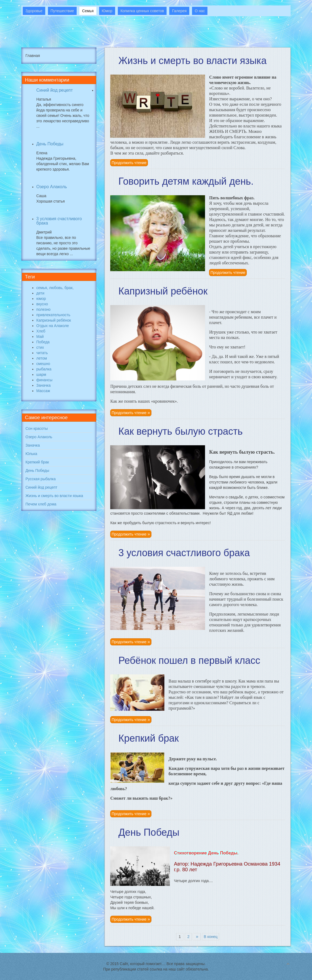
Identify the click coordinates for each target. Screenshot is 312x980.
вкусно (42, 304)
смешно (43, 364)
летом (42, 358)
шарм (41, 374)
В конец (211, 937)
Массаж (43, 391)
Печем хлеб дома (41, 504)
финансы (44, 380)
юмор (41, 299)
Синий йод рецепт (55, 90)
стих (40, 347)
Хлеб (41, 331)
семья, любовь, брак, (55, 288)
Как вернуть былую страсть (181, 431)
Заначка (43, 385)
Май (40, 337)
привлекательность (53, 315)
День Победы (149, 832)
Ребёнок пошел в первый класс (189, 660)
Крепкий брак (149, 738)
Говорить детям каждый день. (186, 181)
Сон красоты (37, 428)
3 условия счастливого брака (184, 553)
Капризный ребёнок (163, 291)
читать (42, 353)
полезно (43, 309)
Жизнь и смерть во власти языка (192, 61)
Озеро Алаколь (52, 187)
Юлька (31, 454)
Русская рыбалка (41, 479)
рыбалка (44, 369)
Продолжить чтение (129, 163)
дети (40, 293)
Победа (43, 342)
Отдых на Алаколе (53, 326)
